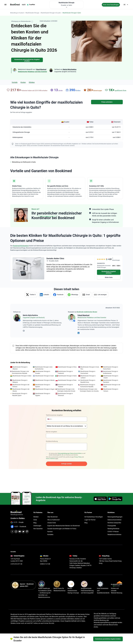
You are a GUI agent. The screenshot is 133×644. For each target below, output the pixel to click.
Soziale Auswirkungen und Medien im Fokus (62, 524)
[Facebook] (12, 527)
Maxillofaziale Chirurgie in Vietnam (111, 390)
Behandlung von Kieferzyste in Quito (24, 162)
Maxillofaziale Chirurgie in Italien (67, 376)
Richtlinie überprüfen (114, 518)
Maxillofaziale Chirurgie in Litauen (111, 377)
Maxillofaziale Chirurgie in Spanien (43, 386)
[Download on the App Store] (100, 494)
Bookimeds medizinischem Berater (87, 312)
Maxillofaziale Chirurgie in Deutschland (111, 368)
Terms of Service (50, 454)
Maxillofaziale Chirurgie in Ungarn (45, 389)
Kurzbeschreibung (52, 436)
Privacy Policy (78, 452)
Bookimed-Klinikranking (21, 246)
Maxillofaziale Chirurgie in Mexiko (45, 380)
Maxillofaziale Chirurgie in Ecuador (43, 372)
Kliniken (32, 82)
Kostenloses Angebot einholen (109, 272)
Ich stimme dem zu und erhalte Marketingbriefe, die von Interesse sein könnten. (67, 449)
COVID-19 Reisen (113, 527)
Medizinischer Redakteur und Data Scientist (32, 72)
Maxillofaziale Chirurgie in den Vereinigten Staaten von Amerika (89, 390)
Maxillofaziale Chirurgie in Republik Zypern (20, 395)
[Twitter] (23, 527)
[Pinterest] (27, 527)
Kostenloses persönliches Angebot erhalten (108, 640)
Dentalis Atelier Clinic (55, 258)
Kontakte (50, 530)
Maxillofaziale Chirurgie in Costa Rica (90, 368)
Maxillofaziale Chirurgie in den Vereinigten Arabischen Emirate (66, 390)
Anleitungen (37, 521)
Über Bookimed (52, 512)
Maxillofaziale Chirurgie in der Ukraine (21, 390)
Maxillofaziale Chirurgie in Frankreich (65, 372)
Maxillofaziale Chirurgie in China (67, 367)
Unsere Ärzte (52, 518)
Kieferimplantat (18, 137)
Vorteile (15, 82)
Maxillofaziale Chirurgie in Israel (45, 376)
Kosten (23, 82)
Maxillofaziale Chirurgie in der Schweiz (21, 386)
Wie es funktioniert (54, 515)
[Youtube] (20, 527)
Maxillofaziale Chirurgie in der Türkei (112, 386)
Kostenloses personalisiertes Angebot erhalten (27, 60)
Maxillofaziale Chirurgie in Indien (22, 376)
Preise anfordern (107, 102)
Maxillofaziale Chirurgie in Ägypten (43, 395)
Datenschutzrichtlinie (76, 449)
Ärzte (35, 515)
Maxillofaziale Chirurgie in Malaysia (20, 381)
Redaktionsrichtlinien (114, 530)
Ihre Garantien (38, 524)
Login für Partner (90, 515)
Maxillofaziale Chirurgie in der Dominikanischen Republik (20, 372)
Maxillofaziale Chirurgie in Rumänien (111, 381)
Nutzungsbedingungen (64, 449)
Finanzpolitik (112, 521)
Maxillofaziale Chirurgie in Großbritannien (110, 372)
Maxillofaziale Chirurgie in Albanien (20, 368)
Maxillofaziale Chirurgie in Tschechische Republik (88, 386)
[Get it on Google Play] (115, 494)
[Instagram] (16, 527)
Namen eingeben (51, 427)
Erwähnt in (18, 514)
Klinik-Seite (109, 277)
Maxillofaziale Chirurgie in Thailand (65, 386)
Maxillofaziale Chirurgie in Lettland (88, 377)
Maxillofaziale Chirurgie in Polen (67, 380)
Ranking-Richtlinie (113, 524)
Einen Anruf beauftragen (111, 5)
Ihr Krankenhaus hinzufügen (94, 512)
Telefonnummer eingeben (54, 415)
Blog (35, 518)
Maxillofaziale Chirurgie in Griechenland (88, 372)
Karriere (50, 527)
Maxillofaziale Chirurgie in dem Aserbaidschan (44, 368)
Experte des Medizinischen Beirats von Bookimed (63, 521)
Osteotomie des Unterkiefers (22, 127)
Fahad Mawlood (83, 315)
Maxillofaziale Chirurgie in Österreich (65, 395)
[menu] (5, 5)
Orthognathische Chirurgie (21, 132)
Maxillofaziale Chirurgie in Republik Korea (88, 381)
